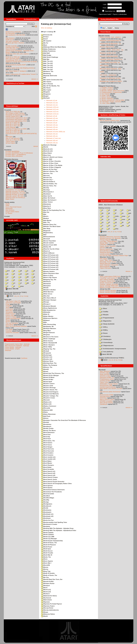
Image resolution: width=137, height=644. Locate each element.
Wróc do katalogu (47, 28)
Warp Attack (46, 153)
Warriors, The (47, 173)
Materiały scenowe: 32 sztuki (15, 191)
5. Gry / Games (105, 94)
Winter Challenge (48, 339)
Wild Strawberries (48, 310)
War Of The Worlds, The (50, 86)
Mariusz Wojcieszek (106, 249)
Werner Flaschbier (49, 241)
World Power (47, 547)
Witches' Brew (47, 361)
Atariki (8, 204)
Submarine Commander (13, 303)
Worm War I (46, 563)
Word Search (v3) (48, 475)
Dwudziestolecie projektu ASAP (16, 65)
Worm (44, 559)
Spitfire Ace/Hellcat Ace (13, 318)
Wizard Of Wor (47, 379)
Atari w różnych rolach (107, 400)
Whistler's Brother (48, 290)
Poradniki (8, 110)
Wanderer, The (47, 71)
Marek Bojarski (105, 266)
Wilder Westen (47, 316)
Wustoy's (45, 594)
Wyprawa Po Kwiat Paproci (51, 604)
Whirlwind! (46, 284)
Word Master (47, 463)
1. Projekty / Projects (107, 88)
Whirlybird (46, 286)
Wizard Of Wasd (48, 377)
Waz (44, 214)
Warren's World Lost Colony (52, 157)
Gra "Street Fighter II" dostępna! (16, 71)
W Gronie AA (47, 35)
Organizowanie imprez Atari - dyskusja (17, 344)
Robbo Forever (11, 314)
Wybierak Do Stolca (49, 596)
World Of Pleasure (48, 545)
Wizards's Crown (48, 398)
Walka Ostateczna (48, 49)
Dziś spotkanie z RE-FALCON (15, 35)
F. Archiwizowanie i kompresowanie (113, 349)
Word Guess (47, 445)
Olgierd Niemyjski (106, 268)
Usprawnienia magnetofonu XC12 (17, 118)
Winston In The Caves (50, 337)
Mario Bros (9, 311)
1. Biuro (103, 308)
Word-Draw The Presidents (51, 492)
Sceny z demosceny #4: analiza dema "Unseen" (21, 74)
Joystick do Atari (105, 381)
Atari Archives (10, 210)
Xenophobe (9, 312)
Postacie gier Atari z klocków (15, 43)
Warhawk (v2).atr (52, 116)
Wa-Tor (45, 43)
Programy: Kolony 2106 (107, 281)
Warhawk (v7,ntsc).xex (54, 138)
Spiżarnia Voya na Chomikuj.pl (15, 198)
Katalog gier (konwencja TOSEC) (16, 292)
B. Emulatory (105, 336)
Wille (44, 322)
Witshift (45, 369)
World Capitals (47, 533)
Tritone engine (10, 141)
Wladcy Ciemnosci (49, 406)
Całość (10, 296)
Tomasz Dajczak (105, 240)
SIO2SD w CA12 (105, 376)
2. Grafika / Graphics (107, 89)
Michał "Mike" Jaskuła (107, 243)
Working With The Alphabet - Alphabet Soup (57, 528)
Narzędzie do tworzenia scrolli (15, 115)
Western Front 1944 (49, 245)
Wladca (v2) (46, 404)
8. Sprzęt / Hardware (107, 99)
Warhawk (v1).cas (52, 103)
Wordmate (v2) (47, 516)
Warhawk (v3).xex (52, 127)
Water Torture (47, 202)
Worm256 (45, 565)
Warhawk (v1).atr (52, 100)
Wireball (45, 351)
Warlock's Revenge (49, 145)
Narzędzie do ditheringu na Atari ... (111, 78)
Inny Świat (9, 329)
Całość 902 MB (106, 354)
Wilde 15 (45, 314)
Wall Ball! (45, 53)
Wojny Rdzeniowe (48, 414)
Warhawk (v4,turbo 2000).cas (56, 132)
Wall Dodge (46, 55)
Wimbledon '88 (47, 327)
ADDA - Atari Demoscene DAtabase (111, 205)
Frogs (8, 304)
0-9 (7, 271)
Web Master (46, 220)
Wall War (45, 59)
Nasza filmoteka (11, 49)
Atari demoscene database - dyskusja (17, 346)
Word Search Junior (49, 479)
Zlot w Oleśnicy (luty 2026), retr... (111, 62)
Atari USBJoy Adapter (107, 280)
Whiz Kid (45, 296)
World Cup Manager (49, 539)
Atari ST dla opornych (13, 138)
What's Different (48, 253)
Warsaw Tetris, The (49, 186)
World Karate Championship (52, 541)
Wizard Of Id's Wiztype (50, 375)
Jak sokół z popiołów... (13, 41)
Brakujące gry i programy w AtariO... (111, 81)
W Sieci (45, 37)
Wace (44, 45)
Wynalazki (102, 370)
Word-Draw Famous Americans (53, 490)
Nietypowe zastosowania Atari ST (111, 40)
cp (129, 210)
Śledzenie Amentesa (107, 252)
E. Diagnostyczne (106, 345)
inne (21, 286)
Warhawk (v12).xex (52, 112)
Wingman (45, 335)
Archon (8, 322)
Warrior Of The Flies (49, 169)
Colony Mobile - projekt (12, 349)
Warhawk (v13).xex (52, 114)
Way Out (45, 212)
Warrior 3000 (47, 159)
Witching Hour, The (49, 363)
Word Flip (46, 437)
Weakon (45, 218)
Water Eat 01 (47, 196)
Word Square (47, 488)
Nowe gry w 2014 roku (13, 140)
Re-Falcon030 (10, 33)
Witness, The (47, 367)
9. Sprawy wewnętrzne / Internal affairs (112, 100)
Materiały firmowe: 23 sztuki (15, 194)
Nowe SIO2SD (105, 374)
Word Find (46, 435)
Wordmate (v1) (47, 514)
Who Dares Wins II (49, 298)
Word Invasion (47, 455)
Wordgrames (47, 504)
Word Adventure (48, 432)
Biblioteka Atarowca (11, 159)
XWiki (7, 205)
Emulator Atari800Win (13, 151)
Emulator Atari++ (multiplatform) (16, 154)
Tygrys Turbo (104, 382)
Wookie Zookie (47, 428)
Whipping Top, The (49, 280)
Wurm (44, 588)
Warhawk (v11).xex (52, 109)
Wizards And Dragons (50, 392)
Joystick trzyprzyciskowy (108, 387)
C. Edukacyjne (105, 339)
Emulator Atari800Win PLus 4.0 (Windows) (19, 153)
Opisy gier (8, 300)
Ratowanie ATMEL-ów (107, 378)
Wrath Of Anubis (48, 573)
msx (123, 219)
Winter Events (47, 341)
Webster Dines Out (49, 224)
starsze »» (35, 79)
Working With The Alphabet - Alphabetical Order (59, 530)
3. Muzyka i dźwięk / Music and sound (112, 91)
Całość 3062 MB (12, 289)
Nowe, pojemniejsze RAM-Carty (110, 276)
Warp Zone (46, 155)
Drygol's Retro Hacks (12, 212)
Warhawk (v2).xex (52, 120)
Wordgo (45, 502)
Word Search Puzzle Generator (53, 482)
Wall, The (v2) (47, 63)
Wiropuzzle (46, 353)
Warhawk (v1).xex (52, 105)
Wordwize (46, 526)
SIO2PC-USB (104, 373)
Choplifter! (9, 306)
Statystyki (8, 350)
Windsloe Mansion (49, 328)
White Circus (47, 294)
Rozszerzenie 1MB (106, 385)
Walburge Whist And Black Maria (53, 47)
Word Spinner (47, 486)
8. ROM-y (104, 330)
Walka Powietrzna (48, 51)
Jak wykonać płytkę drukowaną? (110, 392)
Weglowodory (47, 233)
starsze (36, 146)
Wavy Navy (46, 208)
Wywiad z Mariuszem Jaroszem (110, 237)
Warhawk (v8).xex (52, 140)
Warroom (45, 176)
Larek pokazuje (11, 127)
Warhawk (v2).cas (52, 118)
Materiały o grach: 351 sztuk (15, 196)
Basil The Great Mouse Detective (16, 326)
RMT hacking (104, 66)
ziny (116, 229)
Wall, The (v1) (47, 61)
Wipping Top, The (48, 349)
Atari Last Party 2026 (12, 58)
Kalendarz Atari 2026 (12, 47)
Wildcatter (46, 312)
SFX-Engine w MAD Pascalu (15, 113)
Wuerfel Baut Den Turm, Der (52, 579)
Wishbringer (46, 355)
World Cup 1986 (48, 537)
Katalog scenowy (105, 208)
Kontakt (7, 216)
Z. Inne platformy (106, 352)
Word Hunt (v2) (47, 451)
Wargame (45, 92)
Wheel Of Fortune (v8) (50, 269)
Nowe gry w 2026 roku (13, 57)
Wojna (44, 412)
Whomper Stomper (49, 300)
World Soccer (47, 551)
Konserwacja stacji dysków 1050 (16, 119)
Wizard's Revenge (48, 388)
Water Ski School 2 (49, 200)
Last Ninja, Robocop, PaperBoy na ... (112, 59)
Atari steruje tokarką (106, 403)
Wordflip (45, 500)
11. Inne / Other (105, 103)
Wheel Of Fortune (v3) (50, 259)
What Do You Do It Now (50, 249)
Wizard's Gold (47, 386)
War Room (46, 88)
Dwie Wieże (10, 325)
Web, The (45, 222)
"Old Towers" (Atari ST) (13, 301)
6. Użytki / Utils (105, 95)
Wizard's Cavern (48, 384)
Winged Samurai (48, 333)
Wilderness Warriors (49, 318)
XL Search (9, 213)
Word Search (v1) (48, 471)
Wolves (45, 418)
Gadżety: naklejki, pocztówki (109, 284)
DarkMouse (104, 404)
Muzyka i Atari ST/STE (107, 47)
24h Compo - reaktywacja (108, 75)
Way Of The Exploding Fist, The (53, 210)
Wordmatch (46, 512)
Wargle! (45, 96)
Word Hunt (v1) (47, 449)
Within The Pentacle (49, 365)
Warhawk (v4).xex (52, 129)
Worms (45, 567)
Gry (104, 28)
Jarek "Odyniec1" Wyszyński (109, 265)
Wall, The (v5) (47, 69)
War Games (46, 82)
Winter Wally (47, 347)
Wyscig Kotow (47, 608)
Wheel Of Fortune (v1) (50, 255)
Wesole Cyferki (47, 243)
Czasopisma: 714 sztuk (13, 190)
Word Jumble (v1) (48, 457)
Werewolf (45, 239)
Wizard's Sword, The (49, 390)
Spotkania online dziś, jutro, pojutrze (17, 54)
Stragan (101, 275)
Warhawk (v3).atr (52, 123)
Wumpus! (46, 586)
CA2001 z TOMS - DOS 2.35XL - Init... (112, 50)
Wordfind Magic (48, 498)
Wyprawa (45, 602)
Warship (45, 188)
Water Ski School (48, 198)
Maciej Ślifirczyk (105, 263)
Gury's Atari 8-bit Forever (14, 207)
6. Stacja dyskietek (107, 324)
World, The (46, 557)
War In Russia (47, 84)
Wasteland (46, 194)
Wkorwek (45, 400)
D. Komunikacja (106, 342)
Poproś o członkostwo (120, 14)
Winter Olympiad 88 (49, 343)
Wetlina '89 (46, 247)
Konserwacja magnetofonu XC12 (16, 121)
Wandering (46, 74)
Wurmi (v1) (46, 590)
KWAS (102, 72)
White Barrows (47, 292)
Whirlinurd (46, 282)
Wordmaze (46, 518)
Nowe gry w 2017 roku (13, 126)
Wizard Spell (47, 382)
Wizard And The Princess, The (53, 373)
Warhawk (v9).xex (52, 143)
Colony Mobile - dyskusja (13, 347)
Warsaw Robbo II (48, 182)
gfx (129, 213)
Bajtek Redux (10, 199)
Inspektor (9, 331)
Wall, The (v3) (47, 65)
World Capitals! (48, 535)
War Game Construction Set (52, 80)
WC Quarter (46, 41)
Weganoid (46, 231)
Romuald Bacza (105, 251)
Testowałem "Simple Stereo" (109, 384)
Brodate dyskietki (11, 46)
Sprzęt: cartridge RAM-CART (109, 286)
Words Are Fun (47, 520)
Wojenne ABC (47, 410)
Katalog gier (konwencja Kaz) (14, 262)
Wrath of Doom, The (49, 575)
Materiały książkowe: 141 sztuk (16, 193)
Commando (9, 309)
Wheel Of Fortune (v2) (50, 257)
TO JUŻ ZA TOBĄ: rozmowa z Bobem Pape (114, 255)
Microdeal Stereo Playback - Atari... (111, 69)
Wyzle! (45, 616)
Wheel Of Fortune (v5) (50, 263)
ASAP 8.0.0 (9, 40)
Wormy (45, 569)
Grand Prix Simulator (12, 333)
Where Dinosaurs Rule (50, 273)
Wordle (45, 508)
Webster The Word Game (51, 226)
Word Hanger (47, 447)
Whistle (45, 288)
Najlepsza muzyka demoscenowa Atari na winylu (21, 62)
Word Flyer (46, 439)
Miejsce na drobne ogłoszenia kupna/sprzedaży (115, 287)
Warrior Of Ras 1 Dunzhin (51, 161)
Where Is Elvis (47, 275)
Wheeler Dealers (48, 271)
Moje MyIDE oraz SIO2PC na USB (111, 389)
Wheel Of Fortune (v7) (50, 267)
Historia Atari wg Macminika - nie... (111, 44)
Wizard (45, 371)
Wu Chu (45, 577)
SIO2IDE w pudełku (106, 401)
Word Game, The (48, 441)
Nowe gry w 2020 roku (13, 123)
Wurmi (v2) (46, 592)
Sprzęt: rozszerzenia (107, 283)
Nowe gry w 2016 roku (13, 130)
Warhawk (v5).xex (52, 134)
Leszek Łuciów (105, 254)
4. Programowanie (107, 318)
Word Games (47, 443)
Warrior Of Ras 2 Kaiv (50, 163)
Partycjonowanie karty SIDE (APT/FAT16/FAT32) (21, 134)
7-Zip (22, 296)
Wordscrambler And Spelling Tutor (54, 522)
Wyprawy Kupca (48, 606)
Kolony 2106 (10, 315)
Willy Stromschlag (48, 324)
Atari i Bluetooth (105, 371)
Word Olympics (48, 465)
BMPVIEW (9, 137)
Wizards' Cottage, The (50, 396)
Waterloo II (46, 206)
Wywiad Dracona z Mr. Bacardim (110, 238)
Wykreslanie (46, 600)
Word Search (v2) (48, 473)
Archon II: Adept (11, 317)
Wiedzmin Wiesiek (48, 306)
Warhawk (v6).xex (52, 136)
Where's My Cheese (49, 277)
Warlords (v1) (47, 149)
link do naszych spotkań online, (110, 120)
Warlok (45, 147)
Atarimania (9, 209)
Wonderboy (46, 424)
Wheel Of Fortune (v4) (50, 261)
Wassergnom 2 (47, 192)
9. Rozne (103, 333)
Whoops (45, 302)
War (44, 78)
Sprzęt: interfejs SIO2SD (108, 292)
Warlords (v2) (47, 151)
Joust (7, 307)
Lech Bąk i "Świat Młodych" (109, 241)
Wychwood (46, 598)
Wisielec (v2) (47, 359)
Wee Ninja (46, 229)
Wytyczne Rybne (48, 614)
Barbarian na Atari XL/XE (108, 53)
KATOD (102, 248)
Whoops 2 (46, 304)
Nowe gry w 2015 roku (13, 132)
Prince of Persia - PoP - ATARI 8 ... (111, 37)
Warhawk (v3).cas (52, 125)
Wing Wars (46, 331)
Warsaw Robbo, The (49, 184)
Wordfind (45, 496)
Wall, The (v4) (47, 67)
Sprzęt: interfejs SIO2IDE (108, 291)
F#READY (103, 244)
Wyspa (8, 320)
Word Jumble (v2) (48, 459)
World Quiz (46, 549)
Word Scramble (48, 469)
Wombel (45, 422)
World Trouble (47, 553)
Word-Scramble (48, 494)
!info (116, 216)
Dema (117, 28)
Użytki (110, 28)
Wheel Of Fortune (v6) (50, 265)
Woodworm (46, 426)
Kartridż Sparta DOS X (13, 116)
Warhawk (45, 98)
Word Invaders (47, 453)
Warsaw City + (47, 180)
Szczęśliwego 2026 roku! (14, 60)
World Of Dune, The (49, 543)
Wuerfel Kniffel (47, 581)
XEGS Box (103, 398)
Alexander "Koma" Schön (108, 262)
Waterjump (46, 204)
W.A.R (44, 39)
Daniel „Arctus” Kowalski (108, 246)
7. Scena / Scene (105, 97)
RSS (34, 26)
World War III (47, 555)
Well (44, 235)
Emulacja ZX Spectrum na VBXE (16, 129)
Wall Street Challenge (50, 57)
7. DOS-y (104, 327)
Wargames (46, 94)
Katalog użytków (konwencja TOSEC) (111, 358)
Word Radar (46, 467)
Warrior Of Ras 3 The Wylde (52, 165)
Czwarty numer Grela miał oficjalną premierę (20, 68)
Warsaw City (47, 178)
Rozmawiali (103, 235)
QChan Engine (10, 143)
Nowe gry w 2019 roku (13, 124)
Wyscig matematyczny (50, 610)
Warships (45, 190)
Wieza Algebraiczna (49, 308)
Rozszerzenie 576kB (107, 395)
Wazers (45, 216)
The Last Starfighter (12, 323)
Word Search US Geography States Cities (56, 483)
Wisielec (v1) (47, 357)
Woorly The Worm (48, 431)
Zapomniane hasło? (105, 14)
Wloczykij (46, 408)
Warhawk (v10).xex (52, 107)
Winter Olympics (48, 345)
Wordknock (46, 506)
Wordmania (46, 510)
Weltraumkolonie (48, 237)
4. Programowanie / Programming (111, 92)
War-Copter (46, 90)
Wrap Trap (46, 571)
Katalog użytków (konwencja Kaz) (110, 300)
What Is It (45, 251)
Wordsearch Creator (49, 524)
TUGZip (26, 296)
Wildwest (45, 320)
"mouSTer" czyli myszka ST (109, 278)
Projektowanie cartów (107, 379)
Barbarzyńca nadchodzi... (14, 32)
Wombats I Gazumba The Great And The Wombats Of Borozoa (63, 420)
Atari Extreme (10, 38)
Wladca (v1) (46, 402)
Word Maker (46, 461)
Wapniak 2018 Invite (49, 76)
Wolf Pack (46, 416)
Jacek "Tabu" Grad (106, 260)
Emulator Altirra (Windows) (14, 156)
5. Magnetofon (105, 321)
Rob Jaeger (104, 259)
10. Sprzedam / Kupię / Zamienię (110, 102)
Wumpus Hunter (48, 583)
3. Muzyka (104, 315)
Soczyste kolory (105, 396)
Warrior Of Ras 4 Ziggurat (51, 167)
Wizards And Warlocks (50, 394)
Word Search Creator (49, 477)
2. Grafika (104, 312)
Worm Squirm (47, 561)
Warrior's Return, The (50, 171)
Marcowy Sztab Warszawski (109, 56)
